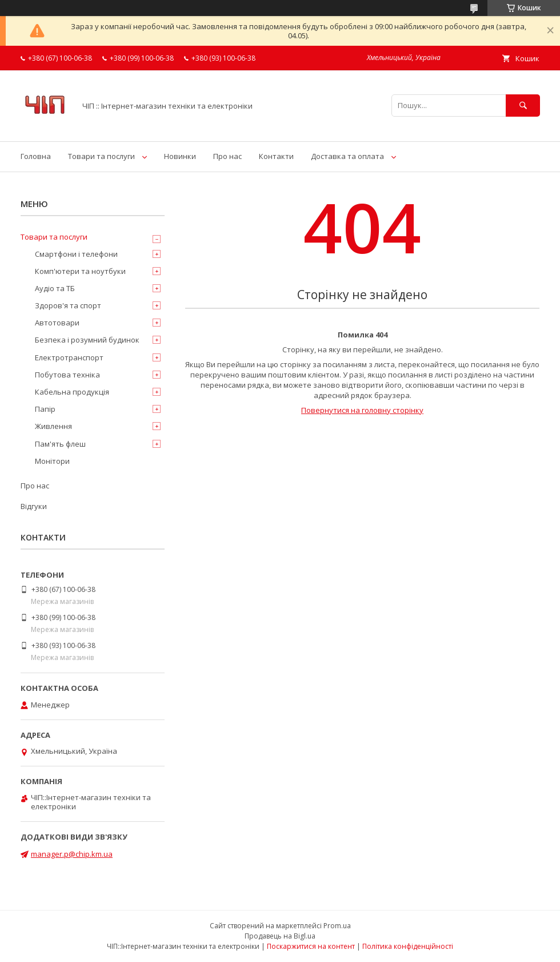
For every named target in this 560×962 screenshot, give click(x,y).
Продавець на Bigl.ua (280, 936)
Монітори (52, 461)
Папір (45, 409)
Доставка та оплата (347, 156)
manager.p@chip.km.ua (72, 854)
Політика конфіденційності (408, 946)
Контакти (276, 156)
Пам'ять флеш (60, 444)
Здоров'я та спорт (68, 305)
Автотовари (57, 323)
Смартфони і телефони (76, 254)
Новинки (180, 156)
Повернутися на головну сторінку (362, 410)
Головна (36, 156)
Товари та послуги (101, 156)
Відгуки (34, 506)
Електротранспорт (69, 357)
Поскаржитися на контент (311, 946)
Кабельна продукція (72, 392)
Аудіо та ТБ (55, 288)
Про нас (227, 156)
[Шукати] (523, 106)
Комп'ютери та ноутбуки (80, 271)
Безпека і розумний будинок (87, 340)
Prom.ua (337, 926)
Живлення (53, 426)
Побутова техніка (67, 375)
